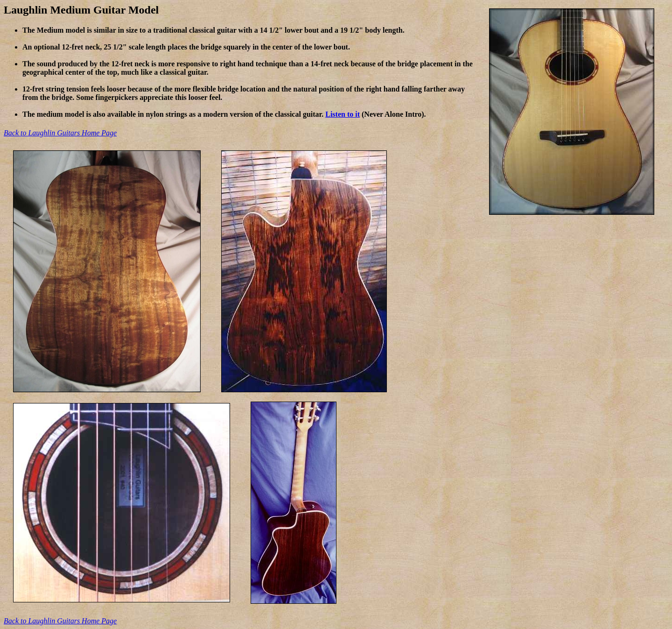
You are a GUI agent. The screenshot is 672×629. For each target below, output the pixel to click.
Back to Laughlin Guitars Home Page (60, 133)
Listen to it (343, 114)
